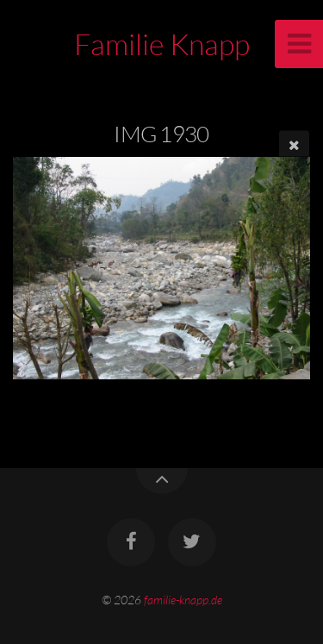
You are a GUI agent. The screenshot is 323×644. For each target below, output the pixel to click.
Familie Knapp (162, 44)
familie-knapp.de (183, 600)
